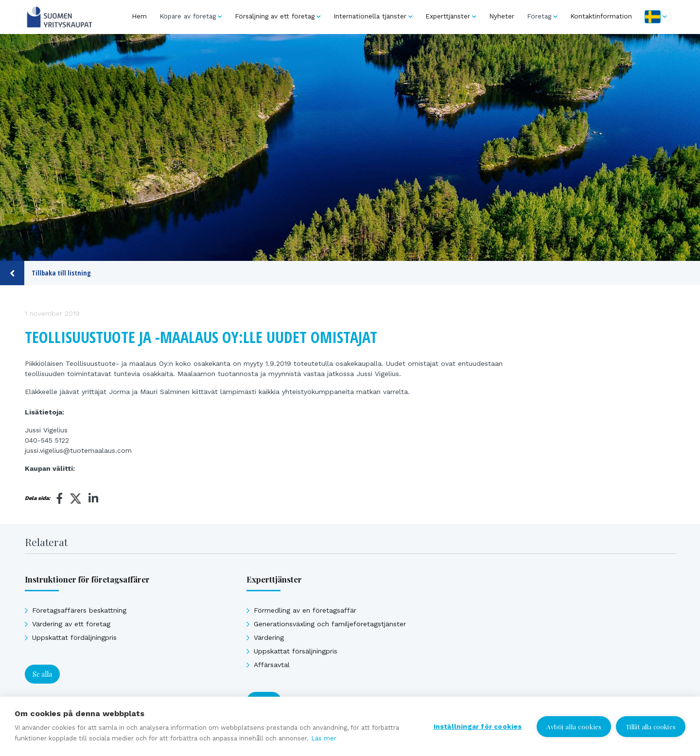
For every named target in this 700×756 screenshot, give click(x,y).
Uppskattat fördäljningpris (74, 637)
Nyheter (502, 16)
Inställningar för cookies (478, 726)
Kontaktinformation (601, 16)
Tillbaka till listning (45, 273)
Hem (139, 16)
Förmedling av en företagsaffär (305, 610)
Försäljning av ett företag (275, 16)
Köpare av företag (188, 16)
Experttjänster (448, 16)
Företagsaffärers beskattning (79, 610)
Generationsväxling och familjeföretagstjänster (330, 624)
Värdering (269, 637)
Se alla (42, 674)
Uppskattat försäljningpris (296, 651)
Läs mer (324, 738)
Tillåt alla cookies (651, 727)
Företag (539, 16)
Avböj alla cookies (574, 726)
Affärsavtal (272, 665)
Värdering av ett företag (71, 624)
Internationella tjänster (370, 16)
